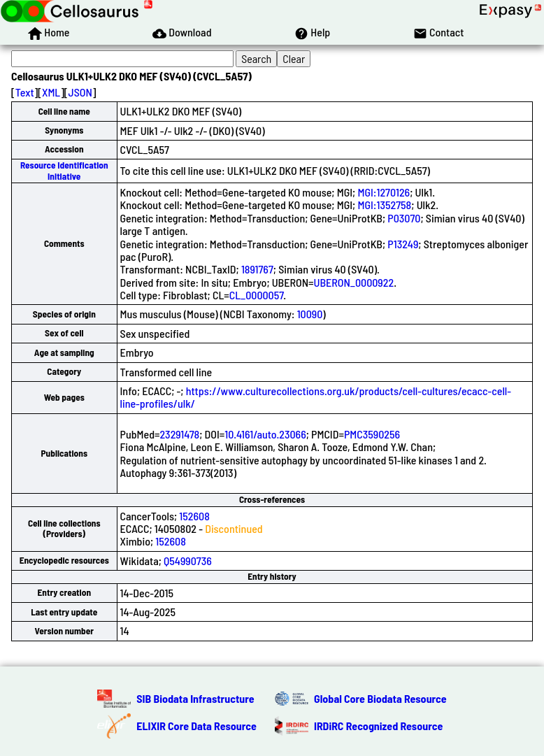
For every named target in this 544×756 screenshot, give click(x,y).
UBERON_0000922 (354, 282)
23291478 (180, 434)
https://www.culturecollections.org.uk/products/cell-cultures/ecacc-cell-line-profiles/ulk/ (316, 397)
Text (25, 92)
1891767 (257, 269)
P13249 (403, 244)
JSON (80, 92)
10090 (310, 314)
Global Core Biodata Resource (380, 698)
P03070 (404, 218)
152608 (194, 516)
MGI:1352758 (384, 205)
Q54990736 (188, 561)
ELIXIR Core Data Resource (196, 726)
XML (51, 92)
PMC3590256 (372, 434)
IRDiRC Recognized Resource (378, 726)
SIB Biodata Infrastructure (195, 698)
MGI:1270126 (384, 192)
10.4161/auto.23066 (265, 434)
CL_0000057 (257, 295)
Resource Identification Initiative (64, 170)
